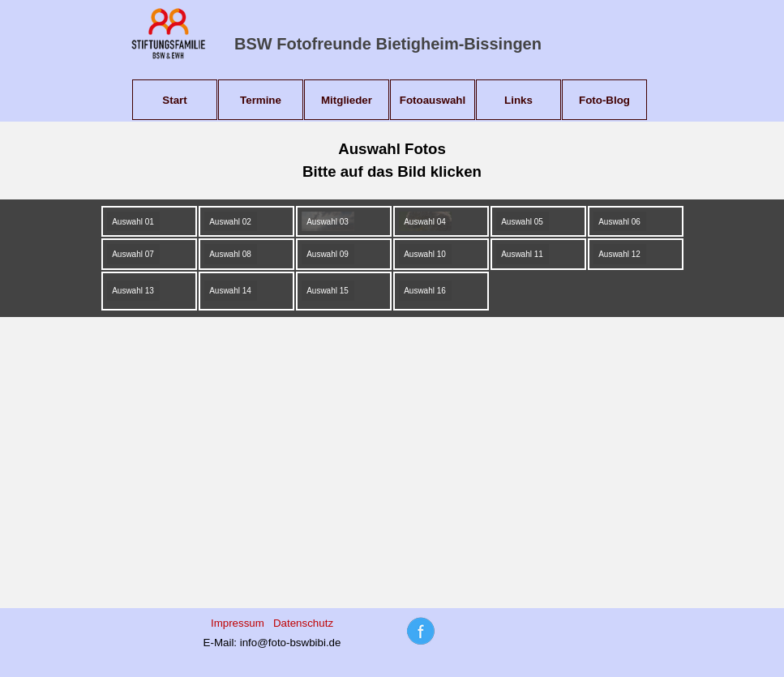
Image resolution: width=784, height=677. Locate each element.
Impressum (238, 623)
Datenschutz (303, 623)
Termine (261, 100)
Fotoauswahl (433, 100)
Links (518, 100)
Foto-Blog (604, 100)
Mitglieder (347, 100)
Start (174, 100)
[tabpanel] (392, 161)
